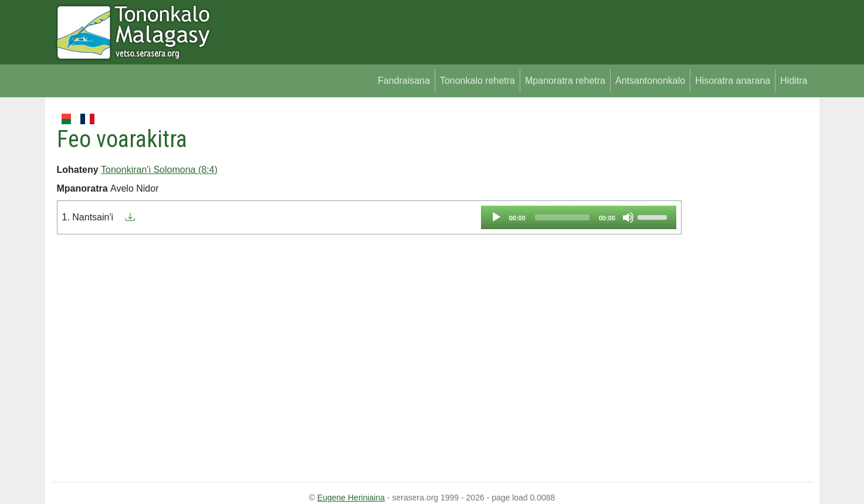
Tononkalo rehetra (477, 81)
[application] (579, 217)
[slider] (562, 217)
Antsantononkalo (650, 81)
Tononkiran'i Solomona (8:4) (159, 170)
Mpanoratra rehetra (565, 81)
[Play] (496, 217)
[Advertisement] (747, 287)
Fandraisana (404, 81)
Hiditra (794, 81)
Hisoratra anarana (733, 81)
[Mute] (628, 217)
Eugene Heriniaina (351, 498)
